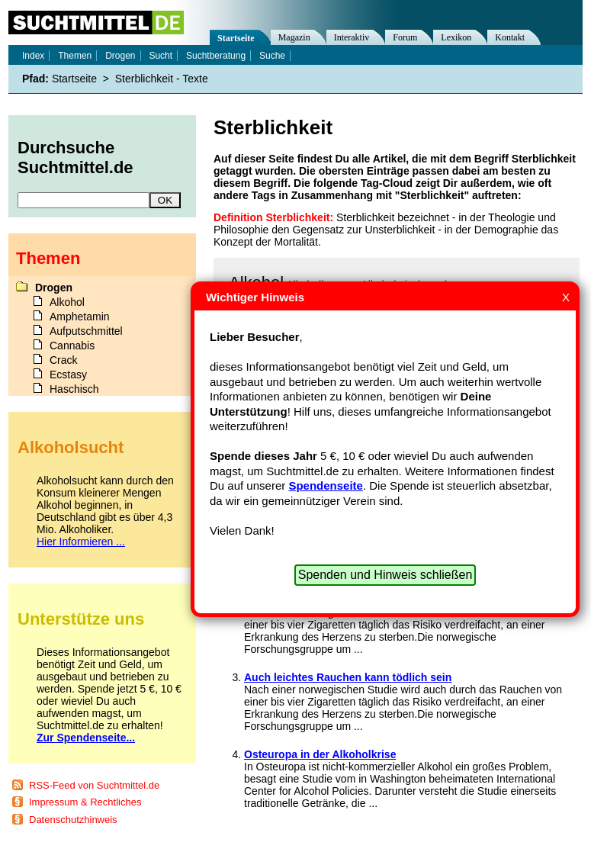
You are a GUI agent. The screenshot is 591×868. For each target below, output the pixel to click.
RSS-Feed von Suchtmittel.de (94, 785)
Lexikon (456, 37)
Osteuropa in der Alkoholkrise (320, 754)
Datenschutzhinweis (73, 820)
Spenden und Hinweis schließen (385, 575)
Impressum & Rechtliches (85, 802)
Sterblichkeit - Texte (162, 79)
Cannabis (72, 346)
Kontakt (510, 37)
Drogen (120, 56)
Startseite (236, 38)
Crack (64, 360)
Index (33, 56)
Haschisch (74, 389)
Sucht (161, 56)
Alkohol (67, 302)
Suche (272, 56)
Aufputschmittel (86, 331)
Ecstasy (68, 375)
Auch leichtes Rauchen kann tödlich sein (348, 677)
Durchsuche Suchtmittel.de (75, 158)
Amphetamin (80, 317)
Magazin (294, 37)
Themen (75, 56)
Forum (405, 37)
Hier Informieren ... (81, 542)
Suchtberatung (216, 56)
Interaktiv (352, 37)
